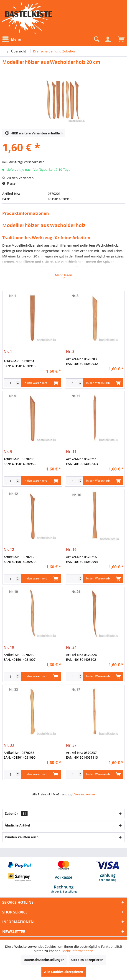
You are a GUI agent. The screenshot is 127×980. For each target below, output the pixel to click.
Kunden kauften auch (22, 837)
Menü (12, 39)
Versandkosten (85, 794)
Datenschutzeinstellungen (44, 960)
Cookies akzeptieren (87, 960)
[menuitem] (13, 39)
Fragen (10, 183)
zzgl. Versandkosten (31, 162)
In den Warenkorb (41, 382)
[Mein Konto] (108, 39)
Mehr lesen (63, 276)
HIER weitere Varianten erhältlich (34, 133)
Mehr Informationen (78, 951)
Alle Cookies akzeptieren (64, 972)
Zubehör (16, 813)
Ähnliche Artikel (17, 825)
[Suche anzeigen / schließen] (96, 39)
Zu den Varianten (18, 178)
